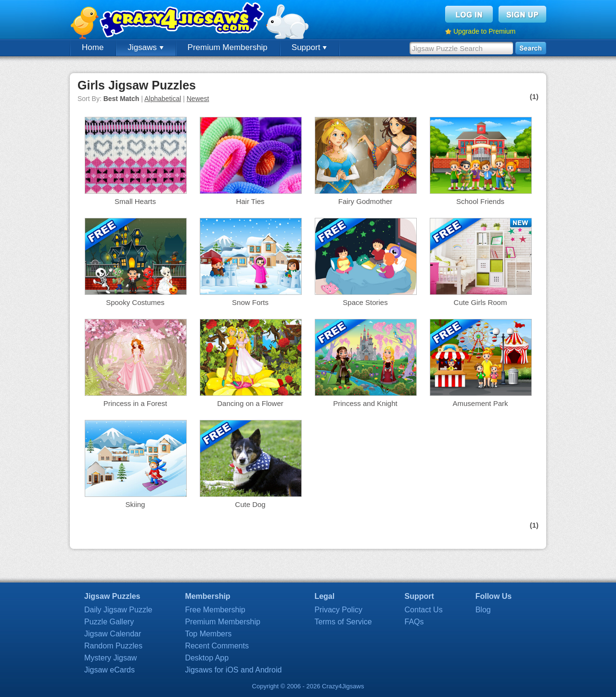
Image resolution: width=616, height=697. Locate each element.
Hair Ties (250, 201)
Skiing (135, 504)
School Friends (480, 201)
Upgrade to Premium (484, 31)
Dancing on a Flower (250, 403)
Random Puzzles (113, 646)
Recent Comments (217, 646)
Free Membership (215, 610)
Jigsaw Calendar (113, 634)
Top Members (208, 634)
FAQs (414, 622)
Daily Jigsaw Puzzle (118, 610)
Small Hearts (135, 201)
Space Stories (365, 302)
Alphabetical (163, 99)
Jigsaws (145, 47)
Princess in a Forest (135, 403)
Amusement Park (480, 403)
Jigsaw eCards (109, 670)
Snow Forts (250, 302)
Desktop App (207, 658)
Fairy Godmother (366, 201)
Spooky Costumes (135, 302)
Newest (198, 99)
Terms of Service (343, 622)
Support (309, 47)
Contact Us (424, 610)
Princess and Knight (365, 403)
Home (93, 47)
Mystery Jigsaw (110, 658)
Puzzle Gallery (109, 622)
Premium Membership (228, 47)
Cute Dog (250, 504)
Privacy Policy (338, 610)
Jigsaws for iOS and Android (233, 670)
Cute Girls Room (481, 302)
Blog (483, 610)
